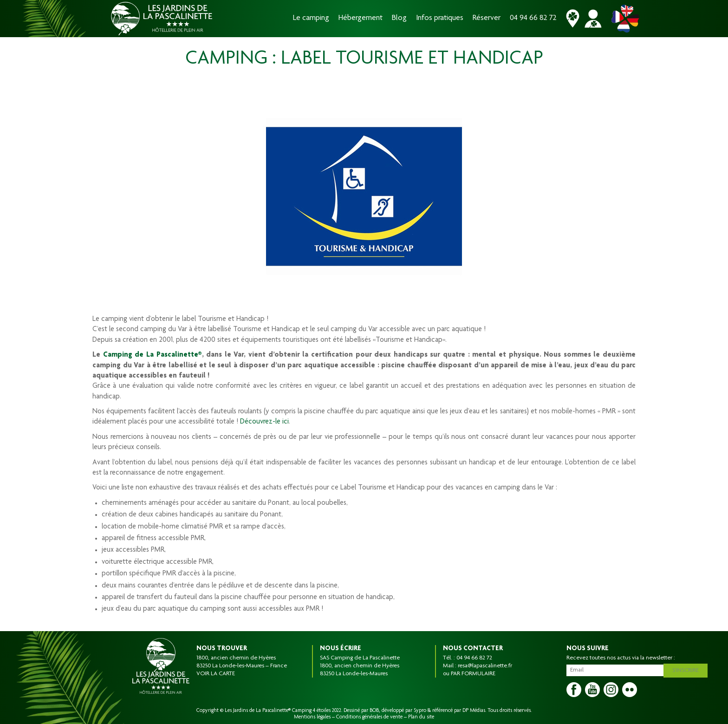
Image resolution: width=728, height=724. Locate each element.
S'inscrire (688, 669)
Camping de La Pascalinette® (153, 355)
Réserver (487, 18)
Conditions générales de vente (369, 717)
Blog (399, 18)
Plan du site (421, 717)
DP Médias (474, 711)
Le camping (311, 18)
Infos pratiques (440, 18)
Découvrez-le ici (264, 422)
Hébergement (361, 18)
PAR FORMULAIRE (473, 674)
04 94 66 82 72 (533, 18)
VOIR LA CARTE (216, 674)
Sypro (420, 711)
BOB (374, 711)
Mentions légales (312, 717)
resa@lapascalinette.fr (485, 666)
